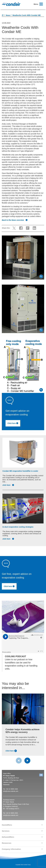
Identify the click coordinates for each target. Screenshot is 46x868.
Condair (11, 4)
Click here (18, 424)
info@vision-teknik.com (11, 791)
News (8, 15)
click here (8, 485)
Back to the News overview (15, 220)
